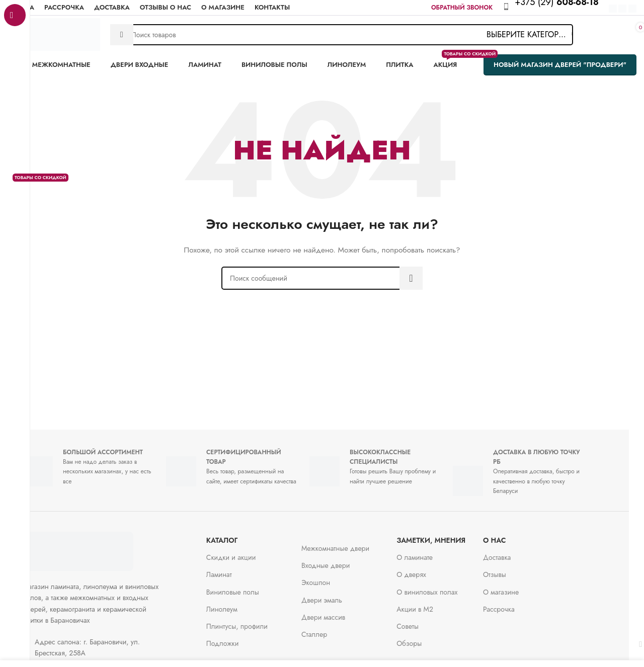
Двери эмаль (337, 595)
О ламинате (430, 552)
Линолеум (237, 604)
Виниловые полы (248, 587)
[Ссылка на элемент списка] (111, 643)
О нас (510, 535)
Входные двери (341, 560)
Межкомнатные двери (350, 543)
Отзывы (510, 569)
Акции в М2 (430, 604)
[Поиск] (342, 35)
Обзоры (424, 638)
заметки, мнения (446, 535)
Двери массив (338, 612)
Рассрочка (514, 604)
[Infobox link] (562, 8)
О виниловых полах (442, 587)
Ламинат (234, 569)
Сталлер (329, 629)
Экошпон (331, 577)
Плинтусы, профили (252, 621)
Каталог (237, 535)
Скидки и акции (246, 552)
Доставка (512, 552)
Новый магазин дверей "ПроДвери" (560, 65)
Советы (423, 621)
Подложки (238, 638)
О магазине (516, 587)
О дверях (426, 569)
